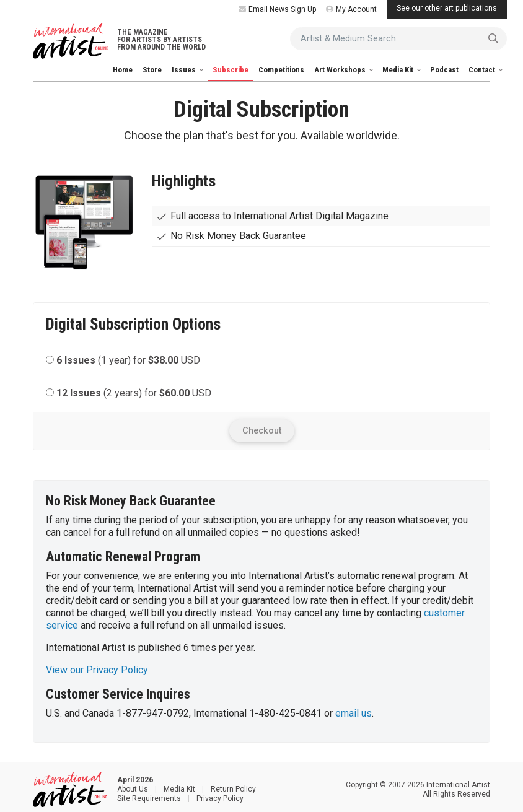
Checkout (262, 431)
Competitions (281, 70)
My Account (351, 9)
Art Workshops (341, 70)
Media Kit (399, 70)
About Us (133, 789)
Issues (185, 70)
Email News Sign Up (277, 9)
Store (152, 70)
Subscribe (231, 70)
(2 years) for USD (129, 393)
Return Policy (233, 789)
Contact (483, 70)
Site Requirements (149, 798)
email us (354, 713)
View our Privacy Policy (97, 670)
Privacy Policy (220, 798)
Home (123, 70)
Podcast (444, 70)
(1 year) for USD (123, 360)
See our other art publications (447, 8)
